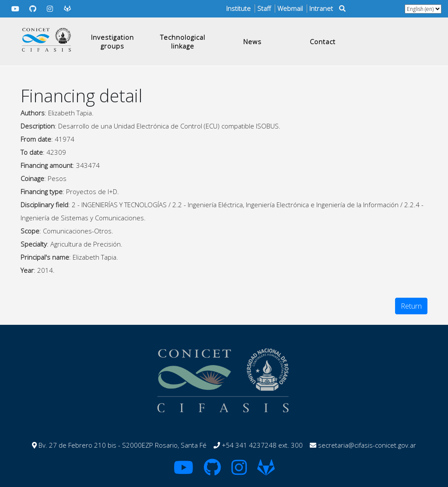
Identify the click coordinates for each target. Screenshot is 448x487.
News (252, 42)
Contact (323, 42)
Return (411, 306)
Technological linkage (183, 42)
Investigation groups (112, 42)
